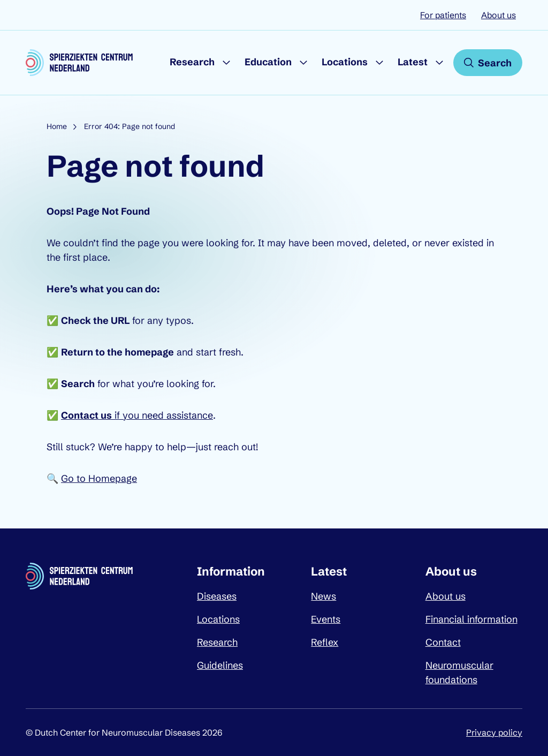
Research (192, 62)
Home (57, 126)
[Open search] (488, 63)
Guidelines (220, 665)
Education (268, 62)
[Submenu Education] (303, 63)
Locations (345, 62)
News (324, 596)
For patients (443, 15)
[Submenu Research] (226, 63)
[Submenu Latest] (439, 63)
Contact (443, 642)
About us (498, 15)
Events (326, 619)
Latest (413, 62)
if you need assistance (137, 415)
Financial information (471, 619)
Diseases (217, 596)
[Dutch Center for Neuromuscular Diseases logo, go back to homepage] (79, 63)
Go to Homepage (99, 478)
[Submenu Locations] (379, 63)
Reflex (325, 642)
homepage (149, 352)
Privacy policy (494, 732)
